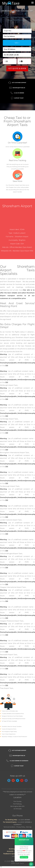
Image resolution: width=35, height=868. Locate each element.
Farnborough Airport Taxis (10, 486)
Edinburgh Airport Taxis (9, 385)
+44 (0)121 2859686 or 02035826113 (19, 761)
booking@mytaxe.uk (19, 88)
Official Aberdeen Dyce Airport (21, 247)
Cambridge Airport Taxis (9, 419)
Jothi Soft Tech (18, 863)
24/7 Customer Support (19, 83)
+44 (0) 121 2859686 (19, 93)
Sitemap (29, 827)
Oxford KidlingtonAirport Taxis (11, 554)
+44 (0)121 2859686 (24, 820)
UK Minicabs (17, 809)
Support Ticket (19, 98)
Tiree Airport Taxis (7, 688)
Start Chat (24, 857)
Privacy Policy (21, 827)
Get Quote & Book (17, 68)
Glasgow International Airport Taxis (13, 587)
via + (17, 43)
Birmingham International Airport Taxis (15, 453)
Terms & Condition (9, 827)
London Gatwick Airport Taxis (11, 520)
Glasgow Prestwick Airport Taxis (12, 621)
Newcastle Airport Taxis (9, 655)
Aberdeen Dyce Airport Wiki (23, 251)
